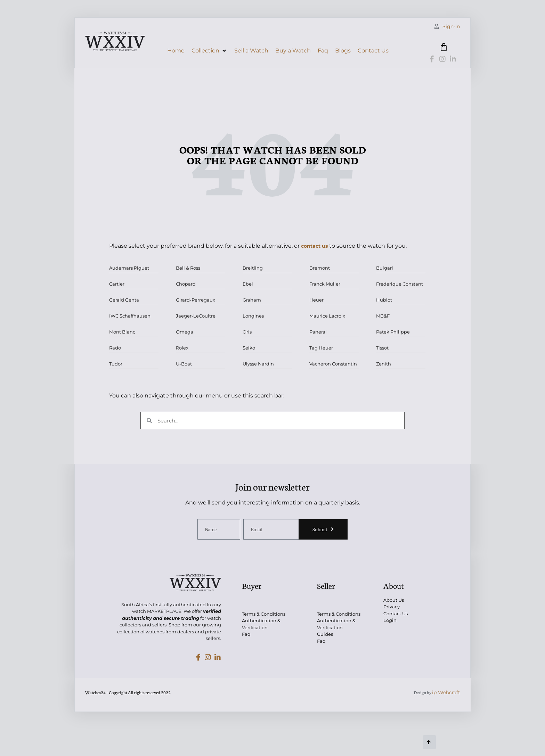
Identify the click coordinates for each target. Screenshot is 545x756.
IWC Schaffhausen (130, 316)
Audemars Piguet (129, 268)
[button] (209, 51)
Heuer (316, 300)
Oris (247, 332)
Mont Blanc (122, 332)
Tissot (382, 348)
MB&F (383, 316)
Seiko (249, 348)
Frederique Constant (400, 284)
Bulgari (385, 268)
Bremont (320, 268)
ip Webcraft (446, 692)
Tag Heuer (321, 348)
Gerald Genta (124, 300)
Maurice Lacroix (327, 316)
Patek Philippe (393, 332)
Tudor (116, 364)
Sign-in (451, 26)
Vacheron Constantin (333, 364)
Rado (115, 348)
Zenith (384, 364)
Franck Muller (325, 284)
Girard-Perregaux (196, 300)
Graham (252, 300)
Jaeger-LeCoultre (196, 316)
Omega (185, 332)
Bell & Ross (188, 268)
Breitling (253, 268)
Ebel (248, 284)
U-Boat (184, 364)
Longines (253, 316)
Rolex (182, 348)
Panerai (318, 332)
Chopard (186, 284)
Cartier (117, 284)
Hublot (384, 300)
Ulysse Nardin (258, 364)
